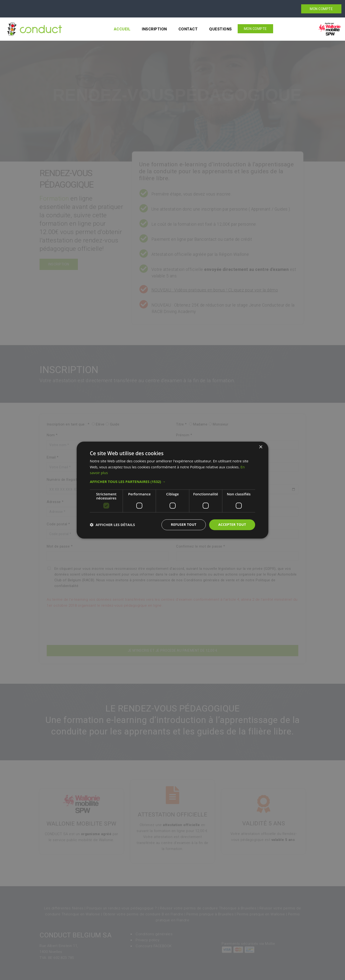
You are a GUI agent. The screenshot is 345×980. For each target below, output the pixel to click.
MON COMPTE (321, 9)
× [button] (261, 447)
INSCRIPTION (154, 29)
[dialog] (172, 490)
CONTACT (188, 29)
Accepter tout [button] (232, 524)
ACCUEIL (122, 29)
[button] (172, 482)
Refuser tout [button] (184, 524)
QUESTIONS (221, 29)
